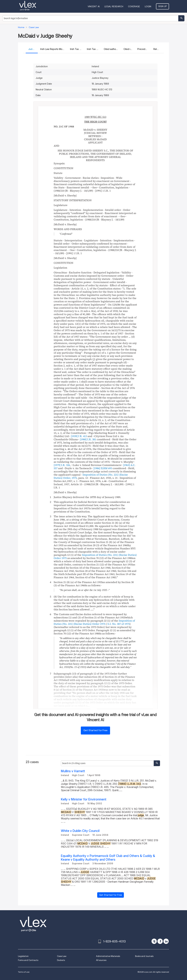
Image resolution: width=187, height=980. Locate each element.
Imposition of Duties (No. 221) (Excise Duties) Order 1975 (95, 556)
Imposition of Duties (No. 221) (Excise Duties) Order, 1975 (91, 476)
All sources (101, 960)
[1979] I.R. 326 (62, 465)
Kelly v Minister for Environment (84, 799)
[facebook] (160, 941)
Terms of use (24, 972)
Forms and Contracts (28, 960)
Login (148, 6)
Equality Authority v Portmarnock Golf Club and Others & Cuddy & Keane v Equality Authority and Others (108, 858)
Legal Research (114, 6)
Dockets (61, 960)
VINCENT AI (94, 6)
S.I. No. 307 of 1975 (119, 624)
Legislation (23, 956)
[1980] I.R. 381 (88, 439)
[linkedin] (166, 941)
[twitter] (154, 941)
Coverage (134, 6)
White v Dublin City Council (80, 831)
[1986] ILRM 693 (103, 468)
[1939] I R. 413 (79, 436)
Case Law (62, 956)
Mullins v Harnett (73, 771)
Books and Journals (144, 956)
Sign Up (163, 6)
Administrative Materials (108, 956)
